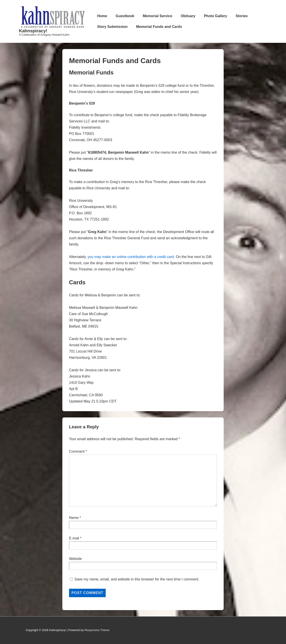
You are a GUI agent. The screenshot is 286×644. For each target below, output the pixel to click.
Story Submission (112, 27)
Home (102, 16)
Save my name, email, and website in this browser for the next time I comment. (137, 579)
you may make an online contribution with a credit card (131, 257)
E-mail (74, 538)
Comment (78, 451)
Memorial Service (158, 16)
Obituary (188, 16)
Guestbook (125, 16)
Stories (242, 16)
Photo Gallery (215, 16)
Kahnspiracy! (33, 31)
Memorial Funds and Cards (159, 27)
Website (76, 559)
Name (74, 518)
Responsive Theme (97, 630)
